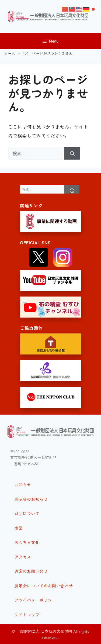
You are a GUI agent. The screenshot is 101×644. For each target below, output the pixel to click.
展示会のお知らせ (31, 499)
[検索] (72, 153)
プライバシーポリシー (35, 600)
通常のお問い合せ (31, 571)
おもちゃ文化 (27, 542)
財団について (27, 513)
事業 (19, 528)
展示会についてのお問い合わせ (44, 586)
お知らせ (23, 485)
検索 (72, 189)
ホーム (10, 53)
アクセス (23, 557)
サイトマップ (27, 614)
